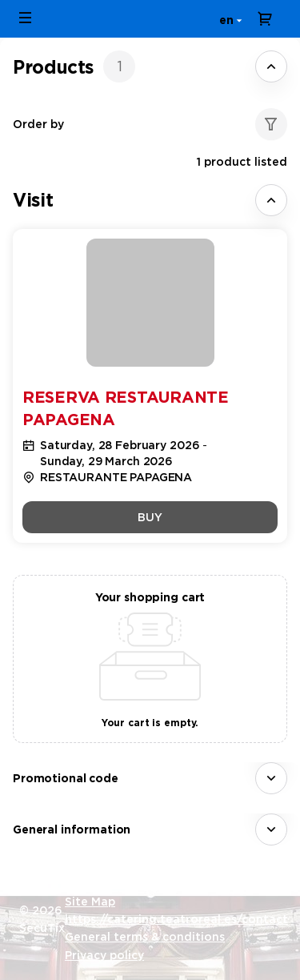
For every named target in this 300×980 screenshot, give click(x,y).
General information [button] (72, 829)
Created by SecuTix (122, 883)
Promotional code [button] (66, 778)
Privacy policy (104, 955)
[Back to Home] (150, 19)
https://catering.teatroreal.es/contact (176, 919)
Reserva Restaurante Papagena (126, 408)
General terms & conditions (145, 937)
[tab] (150, 66)
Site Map (90, 902)
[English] (228, 19)
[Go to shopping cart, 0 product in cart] (265, 18)
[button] (26, 18)
